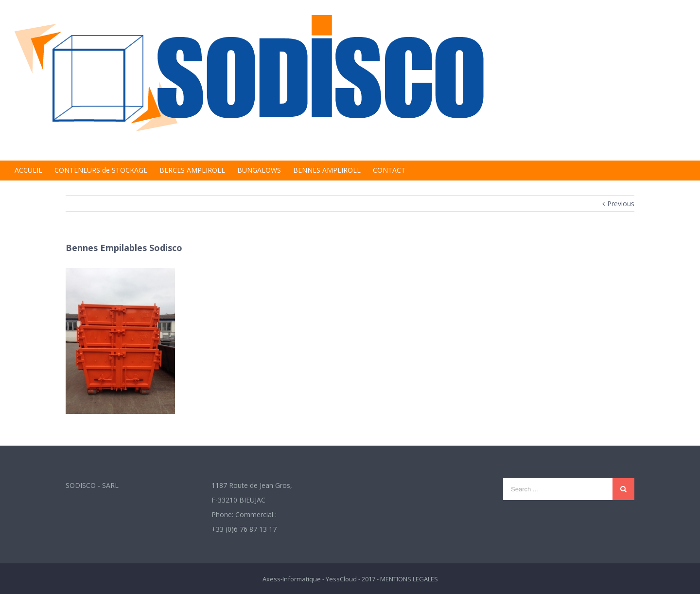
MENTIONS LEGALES (409, 579)
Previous (621, 204)
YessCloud (341, 579)
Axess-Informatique (292, 579)
